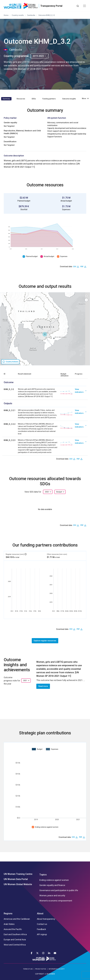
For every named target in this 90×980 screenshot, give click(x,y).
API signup (42, 934)
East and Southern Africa (15, 934)
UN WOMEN (51, 974)
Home (6, 15)
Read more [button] (43, 686)
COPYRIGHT (40, 974)
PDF (82, 267)
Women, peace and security (52, 896)
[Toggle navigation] (84, 6)
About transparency (46, 919)
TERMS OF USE (28, 969)
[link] (81, 393)
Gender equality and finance (52, 885)
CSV (75, 267)
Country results (18, 15)
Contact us (42, 924)
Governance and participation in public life (59, 890)
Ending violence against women (47, 827)
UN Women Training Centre (18, 874)
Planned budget (32, 256)
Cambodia (31, 15)
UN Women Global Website (18, 884)
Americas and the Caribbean (17, 919)
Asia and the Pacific (13, 929)
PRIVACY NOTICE (41, 969)
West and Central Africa (15, 945)
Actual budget (49, 256)
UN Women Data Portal (16, 879)
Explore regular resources (45, 641)
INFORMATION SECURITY (57, 969)
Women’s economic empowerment (56, 901)
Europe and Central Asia (15, 940)
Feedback (41, 929)
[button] (45, 334)
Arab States (9, 924)
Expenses (64, 256)
